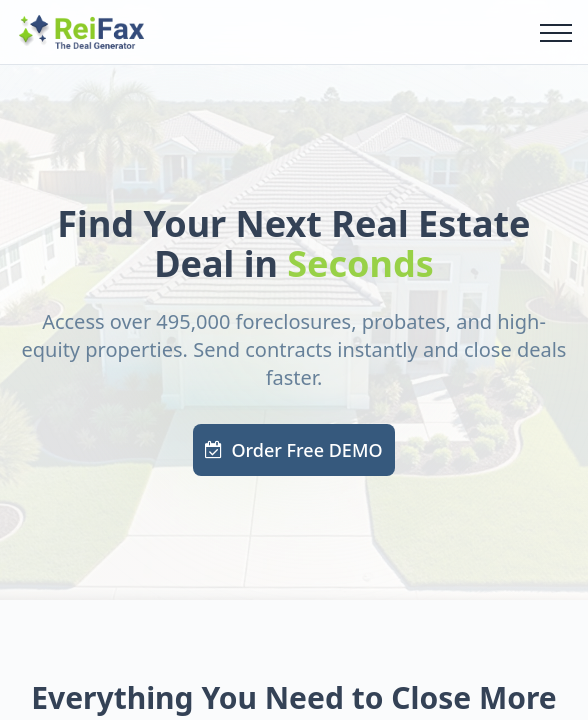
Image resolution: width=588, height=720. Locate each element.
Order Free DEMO (293, 450)
